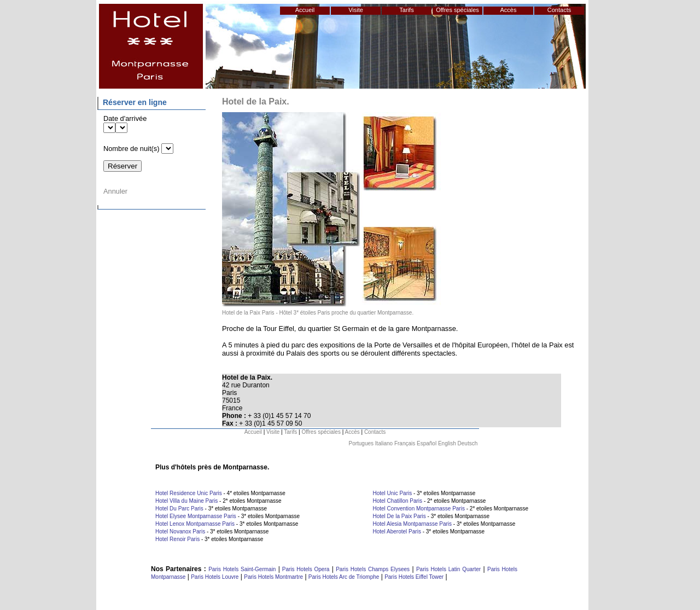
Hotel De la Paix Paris (399, 516)
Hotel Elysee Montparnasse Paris (196, 516)
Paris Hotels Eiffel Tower (414, 577)
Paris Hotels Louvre (215, 577)
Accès (509, 10)
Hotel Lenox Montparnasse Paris (195, 524)
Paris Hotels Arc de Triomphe (344, 577)
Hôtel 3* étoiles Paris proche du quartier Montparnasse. (347, 313)
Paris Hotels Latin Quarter (448, 569)
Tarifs (406, 10)
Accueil (305, 10)
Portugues (361, 443)
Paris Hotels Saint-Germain (242, 569)
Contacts (559, 10)
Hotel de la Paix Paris (248, 313)
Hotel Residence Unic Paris (189, 493)
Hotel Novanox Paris (180, 531)
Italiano (384, 443)
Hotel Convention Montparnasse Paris (419, 509)
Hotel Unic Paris (393, 493)
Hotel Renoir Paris (177, 539)
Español (427, 443)
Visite (356, 10)
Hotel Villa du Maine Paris (186, 501)
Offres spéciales (457, 10)
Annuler (115, 191)
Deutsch (468, 443)
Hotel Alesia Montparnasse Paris (413, 524)
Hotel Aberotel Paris (397, 531)
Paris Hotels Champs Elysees (373, 569)
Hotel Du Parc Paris (179, 509)
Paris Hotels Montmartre (273, 577)
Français (405, 443)
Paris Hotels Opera (305, 569)
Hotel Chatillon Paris (398, 501)
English (447, 443)
